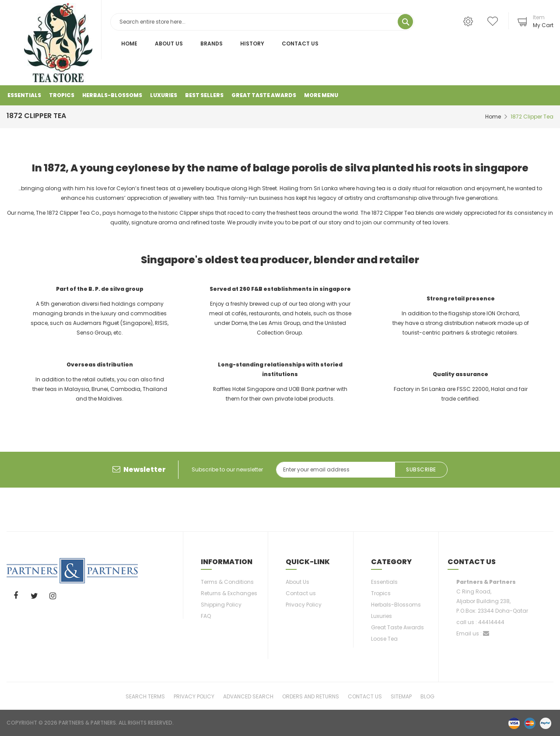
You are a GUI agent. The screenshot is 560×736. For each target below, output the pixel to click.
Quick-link (308, 562)
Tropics (381, 593)
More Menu (321, 95)
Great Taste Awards (397, 627)
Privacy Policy (304, 605)
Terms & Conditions (227, 582)
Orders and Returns (311, 696)
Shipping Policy (221, 605)
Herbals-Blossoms (396, 605)
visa (514, 723)
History (252, 44)
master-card (530, 723)
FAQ (206, 616)
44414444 (491, 622)
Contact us (301, 593)
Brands (212, 44)
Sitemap (401, 696)
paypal (546, 723)
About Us (169, 44)
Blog (427, 696)
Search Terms (145, 696)
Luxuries (381, 616)
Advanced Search (248, 696)
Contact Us (300, 44)
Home (129, 44)
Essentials (384, 582)
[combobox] (262, 22)
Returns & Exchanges (229, 593)
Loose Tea (384, 639)
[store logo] (58, 43)
